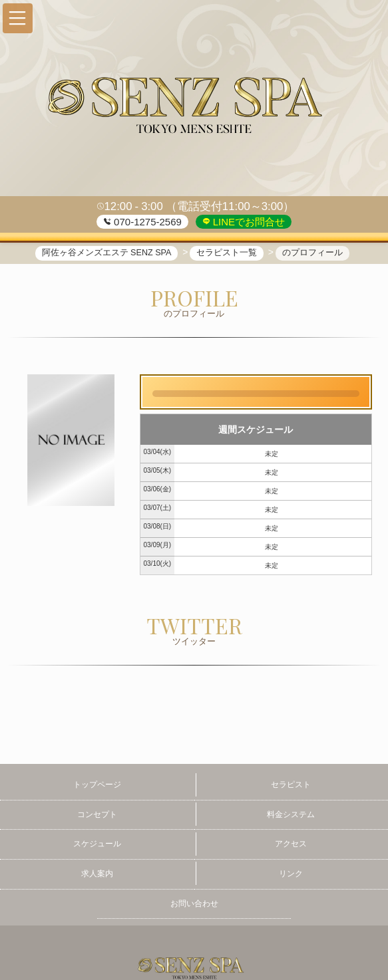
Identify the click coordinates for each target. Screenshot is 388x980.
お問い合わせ (194, 904)
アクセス (291, 844)
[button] (18, 18)
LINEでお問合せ (248, 222)
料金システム (291, 814)
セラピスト (291, 785)
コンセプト (97, 814)
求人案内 (97, 874)
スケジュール (97, 844)
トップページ (97, 785)
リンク (291, 874)
